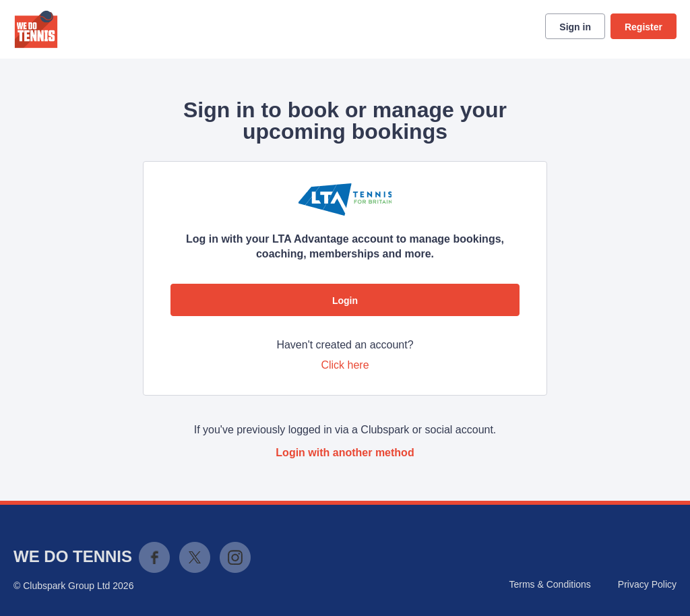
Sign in (575, 27)
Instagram (235, 557)
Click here (345, 365)
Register (644, 27)
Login (345, 301)
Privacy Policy (647, 584)
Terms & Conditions (550, 584)
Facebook (154, 557)
